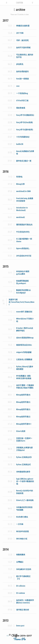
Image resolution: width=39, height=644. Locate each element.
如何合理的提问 (22, 71)
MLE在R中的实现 (22, 531)
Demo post (20, 626)
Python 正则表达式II (24, 457)
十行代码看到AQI (23, 137)
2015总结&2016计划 (24, 256)
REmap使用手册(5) (23, 402)
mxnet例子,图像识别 (24, 312)
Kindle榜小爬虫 (22, 517)
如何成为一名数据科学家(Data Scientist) (25, 601)
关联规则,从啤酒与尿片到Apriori (24, 449)
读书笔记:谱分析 (23, 610)
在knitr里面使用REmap (25, 338)
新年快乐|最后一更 (24, 161)
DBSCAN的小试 (22, 539)
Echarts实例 (21, 431)
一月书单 (20, 524)
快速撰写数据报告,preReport (22, 282)
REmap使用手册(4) (23, 395)
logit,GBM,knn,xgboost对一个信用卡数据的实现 (25, 481)
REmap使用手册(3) (23, 409)
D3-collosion (21, 586)
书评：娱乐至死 (22, 40)
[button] (7, 2)
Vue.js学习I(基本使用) (25, 130)
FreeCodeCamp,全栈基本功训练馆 (25, 200)
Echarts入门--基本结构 (25, 500)
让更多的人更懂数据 (24, 359)
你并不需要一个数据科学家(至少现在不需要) (25, 386)
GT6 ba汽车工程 (22, 101)
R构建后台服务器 (23, 26)
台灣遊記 (20, 562)
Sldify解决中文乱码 (24, 569)
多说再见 (20, 64)
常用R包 (19, 177)
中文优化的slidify (23, 232)
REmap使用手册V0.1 (24, 424)
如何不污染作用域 (23, 48)
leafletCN (20, 144)
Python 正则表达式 (23, 464)
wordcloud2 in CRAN (23, 191)
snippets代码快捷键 (24, 352)
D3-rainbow (20, 593)
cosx (18, 86)
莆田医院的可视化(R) (24, 225)
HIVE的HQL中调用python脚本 (23, 273)
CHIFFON (20, 3)
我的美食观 (21, 108)
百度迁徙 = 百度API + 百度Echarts (24, 439)
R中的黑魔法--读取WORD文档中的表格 (24, 377)
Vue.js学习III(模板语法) (25, 115)
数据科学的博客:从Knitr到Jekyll (24, 291)
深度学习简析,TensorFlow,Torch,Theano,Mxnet (22, 302)
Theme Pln (20, 639)
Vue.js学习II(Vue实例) (24, 122)
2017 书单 (20, 33)
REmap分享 (20, 184)
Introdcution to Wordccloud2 (22, 209)
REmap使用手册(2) (23, 417)
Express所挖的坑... (23, 248)
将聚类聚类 (21, 555)
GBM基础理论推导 (23, 472)
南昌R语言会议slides (24, 345)
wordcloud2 (20, 217)
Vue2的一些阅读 (22, 79)
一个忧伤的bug (22, 93)
